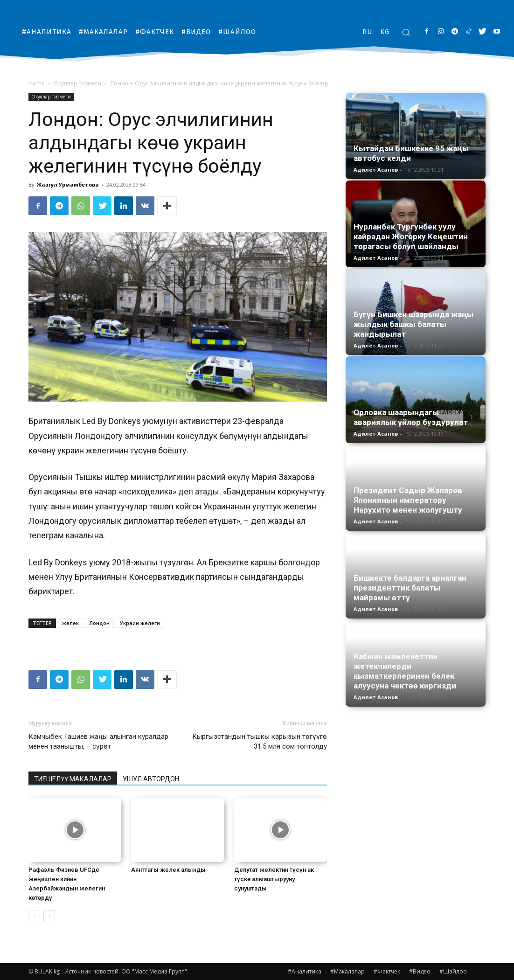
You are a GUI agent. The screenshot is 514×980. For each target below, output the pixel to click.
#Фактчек (387, 971)
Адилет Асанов (376, 170)
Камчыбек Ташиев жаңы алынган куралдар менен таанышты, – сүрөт (98, 741)
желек (70, 623)
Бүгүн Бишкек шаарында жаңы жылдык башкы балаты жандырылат (413, 324)
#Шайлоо (453, 971)
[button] (406, 32)
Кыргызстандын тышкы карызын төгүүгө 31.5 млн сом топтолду (260, 741)
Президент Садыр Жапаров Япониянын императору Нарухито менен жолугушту (408, 500)
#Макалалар (347, 971)
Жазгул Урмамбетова (68, 184)
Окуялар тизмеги (77, 83)
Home (37, 83)
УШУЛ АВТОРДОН (151, 779)
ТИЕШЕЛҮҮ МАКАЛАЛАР (73, 779)
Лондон (99, 623)
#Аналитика (305, 971)
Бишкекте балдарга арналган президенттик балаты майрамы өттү (410, 588)
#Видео (420, 971)
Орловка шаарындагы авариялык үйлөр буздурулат (411, 417)
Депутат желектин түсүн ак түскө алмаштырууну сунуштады (274, 879)
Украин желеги (140, 623)
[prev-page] (34, 916)
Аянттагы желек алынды (168, 870)
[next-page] (49, 916)
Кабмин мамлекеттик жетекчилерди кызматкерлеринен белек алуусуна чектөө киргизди (405, 671)
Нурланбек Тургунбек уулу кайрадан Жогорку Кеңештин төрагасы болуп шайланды (411, 236)
